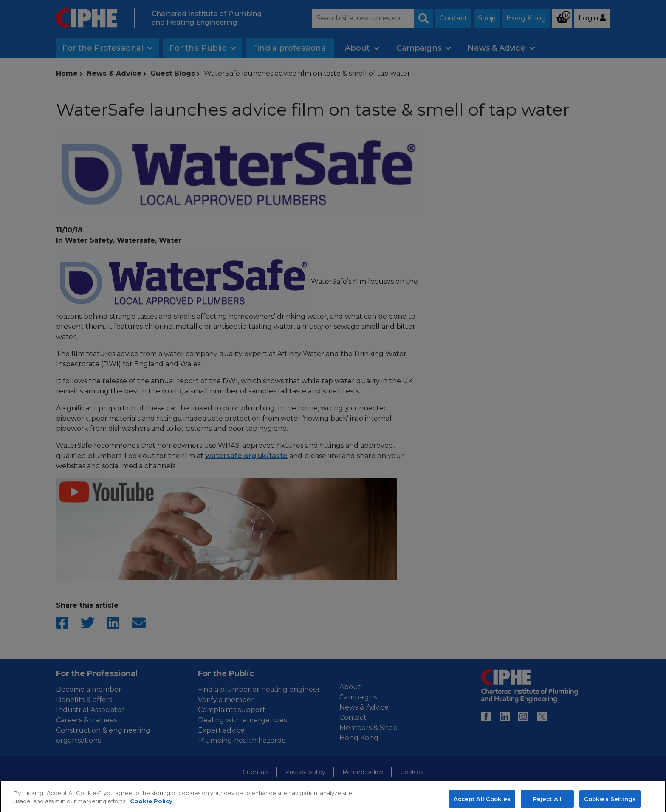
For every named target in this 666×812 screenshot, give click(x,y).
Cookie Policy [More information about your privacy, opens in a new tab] (151, 807)
